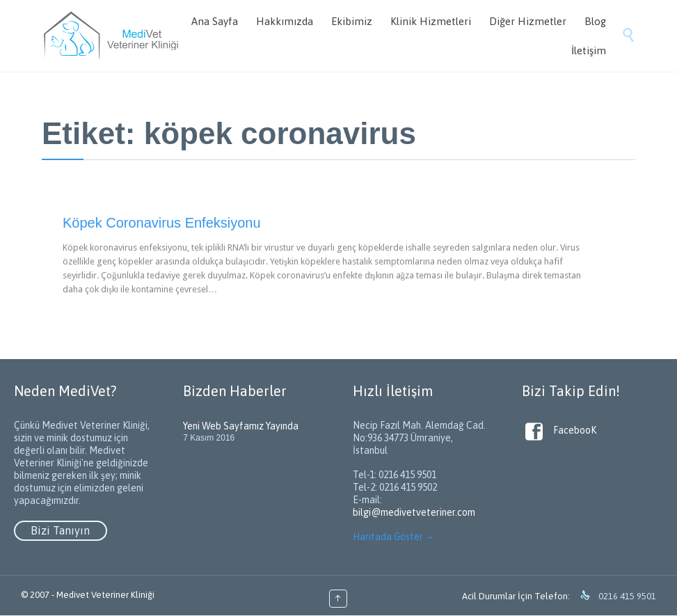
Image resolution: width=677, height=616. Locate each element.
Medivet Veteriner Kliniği (105, 595)
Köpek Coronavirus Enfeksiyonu (162, 223)
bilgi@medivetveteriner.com (414, 512)
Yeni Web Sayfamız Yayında (241, 426)
